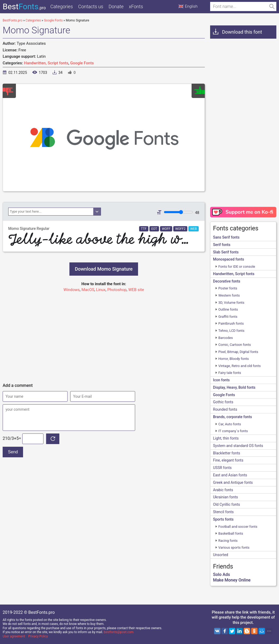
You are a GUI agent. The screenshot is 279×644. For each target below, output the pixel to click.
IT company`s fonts (233, 431)
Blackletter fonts (227, 453)
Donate (116, 6)
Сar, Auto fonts (230, 424)
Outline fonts (228, 309)
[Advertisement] (104, 335)
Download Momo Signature (104, 269)
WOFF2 (180, 229)
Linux (101, 290)
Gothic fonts (223, 402)
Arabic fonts (223, 490)
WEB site (136, 290)
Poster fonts (228, 288)
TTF (144, 229)
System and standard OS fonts (238, 446)
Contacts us (91, 6)
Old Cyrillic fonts (227, 504)
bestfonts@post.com (119, 632)
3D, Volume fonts (231, 303)
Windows (72, 290)
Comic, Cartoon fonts (235, 345)
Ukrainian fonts (225, 497)
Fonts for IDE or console (237, 267)
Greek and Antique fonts (233, 482)
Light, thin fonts (226, 438)
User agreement (14, 636)
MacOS (88, 290)
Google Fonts (82, 63)
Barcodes (226, 338)
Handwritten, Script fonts (46, 63)
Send (13, 452)
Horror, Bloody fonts (234, 359)
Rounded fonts (225, 409)
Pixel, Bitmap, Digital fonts (238, 352)
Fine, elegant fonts (228, 460)
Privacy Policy (38, 636)
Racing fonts (228, 541)
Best (24, 6)
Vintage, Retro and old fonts (240, 366)
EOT (154, 229)
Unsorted (221, 555)
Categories (62, 6)
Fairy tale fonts (230, 373)
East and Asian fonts (230, 475)
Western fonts (229, 295)
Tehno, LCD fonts (231, 331)
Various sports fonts (234, 547)
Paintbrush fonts (231, 323)
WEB (194, 229)
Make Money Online (232, 580)
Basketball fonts (231, 533)
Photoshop (117, 290)
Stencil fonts (223, 512)
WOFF (166, 229)
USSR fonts (222, 468)
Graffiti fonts (228, 317)
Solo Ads (222, 574)
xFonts (136, 6)
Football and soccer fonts (238, 527)
